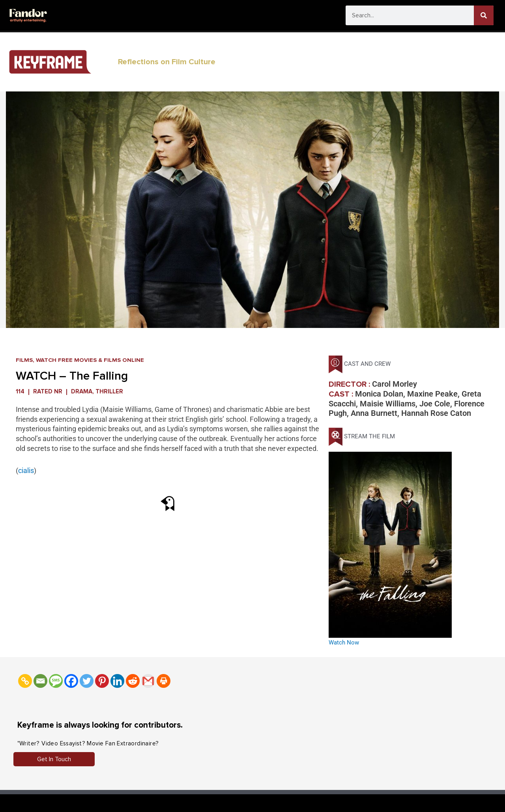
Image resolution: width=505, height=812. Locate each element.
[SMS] (56, 681)
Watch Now (344, 643)
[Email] (40, 681)
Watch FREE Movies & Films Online (90, 360)
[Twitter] (87, 681)
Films (24, 360)
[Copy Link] (25, 681)
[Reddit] (133, 681)
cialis (26, 470)
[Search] (484, 15)
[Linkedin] (117, 681)
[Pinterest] (102, 681)
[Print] (164, 681)
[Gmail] (148, 681)
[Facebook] (71, 681)
